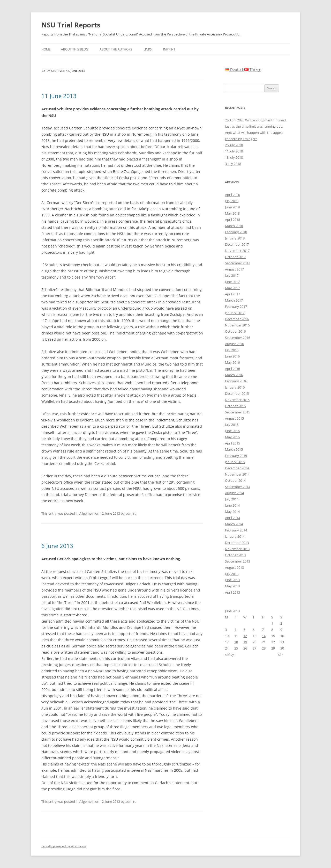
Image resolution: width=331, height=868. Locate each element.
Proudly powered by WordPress (64, 846)
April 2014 (232, 518)
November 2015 (237, 400)
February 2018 (236, 232)
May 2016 (232, 362)
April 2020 (232, 195)
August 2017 (234, 269)
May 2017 (232, 288)
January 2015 (235, 462)
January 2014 (235, 536)
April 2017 (232, 294)
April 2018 (232, 220)
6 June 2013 (57, 546)
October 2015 (235, 406)
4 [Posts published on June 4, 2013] (235, 630)
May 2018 (232, 213)
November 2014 (237, 474)
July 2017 (232, 275)
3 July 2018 (233, 164)
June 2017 (232, 282)
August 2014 (234, 493)
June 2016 (232, 356)
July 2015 (232, 425)
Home (46, 49)
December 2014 (237, 468)
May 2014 (232, 512)
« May (230, 654)
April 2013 (232, 592)
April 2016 (232, 369)
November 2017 (237, 251)
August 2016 (234, 344)
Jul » (280, 654)
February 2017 (236, 307)
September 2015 (238, 412)
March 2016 (234, 375)
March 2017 (234, 300)
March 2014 (234, 524)
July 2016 (232, 350)
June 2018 (232, 207)
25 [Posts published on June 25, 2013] (236, 648)
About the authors (116, 49)
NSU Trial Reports (71, 25)
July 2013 (232, 574)
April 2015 (232, 443)
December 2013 (237, 543)
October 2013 (235, 555)
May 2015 (232, 437)
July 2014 (232, 499)
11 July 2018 (234, 151)
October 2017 (235, 257)
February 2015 (236, 456)
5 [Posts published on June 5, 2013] (244, 630)
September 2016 (238, 338)
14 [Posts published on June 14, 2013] (264, 636)
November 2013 (237, 549)
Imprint (169, 49)
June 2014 (232, 505)
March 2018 (234, 226)
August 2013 (234, 567)
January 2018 (235, 238)
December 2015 (237, 393)
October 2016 (235, 331)
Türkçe (253, 70)
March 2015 (234, 449)
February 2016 (236, 381)
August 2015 (234, 418)
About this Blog (75, 49)
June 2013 (232, 580)
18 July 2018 (234, 157)
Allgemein (87, 513)
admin (130, 513)
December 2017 (237, 244)
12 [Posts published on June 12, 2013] (245, 636)
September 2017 (238, 263)
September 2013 (238, 561)
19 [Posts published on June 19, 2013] (245, 642)
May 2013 (232, 586)
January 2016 (235, 387)
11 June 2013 (59, 96)
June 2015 (232, 431)
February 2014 (236, 530)
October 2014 (235, 480)
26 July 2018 (234, 145)
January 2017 (235, 313)
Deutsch (235, 70)
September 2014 (238, 487)
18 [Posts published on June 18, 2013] (236, 642)
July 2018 (232, 201)
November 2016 (237, 325)
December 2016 (237, 319)
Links (148, 49)
